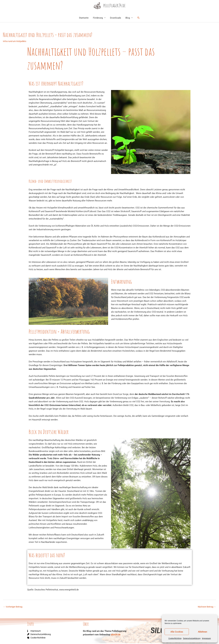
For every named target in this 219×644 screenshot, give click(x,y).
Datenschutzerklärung (192, 638)
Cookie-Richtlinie (175, 638)
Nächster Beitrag (206, 607)
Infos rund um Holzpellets (16, 42)
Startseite (84, 18)
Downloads (116, 18)
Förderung (98, 18)
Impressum (206, 638)
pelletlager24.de (115, 6)
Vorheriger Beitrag (14, 607)
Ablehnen (203, 632)
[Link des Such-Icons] (139, 18)
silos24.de (116, 635)
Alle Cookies (177, 632)
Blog (128, 18)
